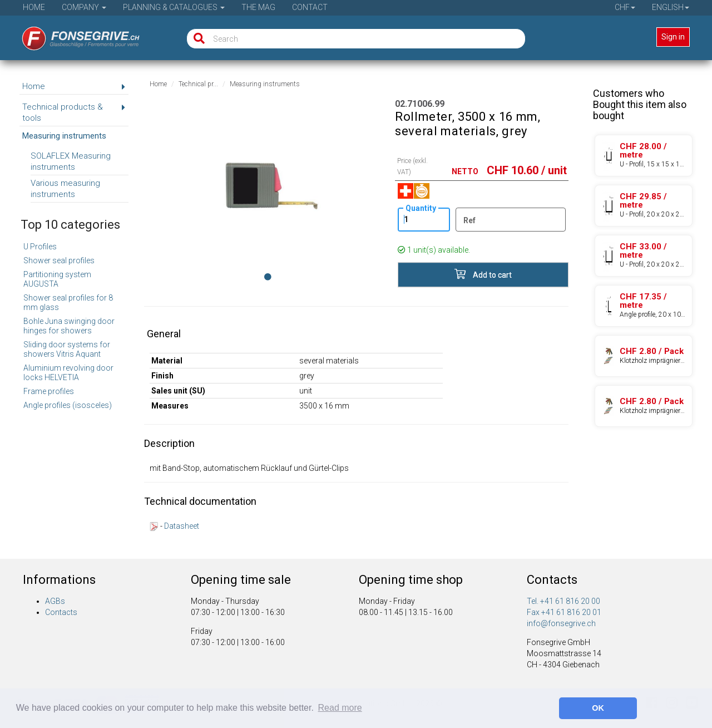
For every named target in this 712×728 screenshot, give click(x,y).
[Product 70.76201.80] (644, 356)
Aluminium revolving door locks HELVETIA (68, 373)
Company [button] (84, 7)
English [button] (671, 7)
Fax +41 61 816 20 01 (564, 612)
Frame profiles (49, 391)
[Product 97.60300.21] (644, 206)
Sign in (673, 37)
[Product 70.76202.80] (644, 406)
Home (34, 7)
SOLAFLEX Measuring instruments (71, 161)
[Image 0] (268, 277)
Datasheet (182, 526)
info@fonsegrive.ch (561, 623)
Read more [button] (340, 708)
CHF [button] (625, 7)
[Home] (73, 35)
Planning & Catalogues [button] (174, 7)
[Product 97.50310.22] (644, 306)
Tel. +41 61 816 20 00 (563, 601)
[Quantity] (424, 220)
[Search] (197, 39)
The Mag (258, 7)
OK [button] (598, 708)
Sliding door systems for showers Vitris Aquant (67, 349)
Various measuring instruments (65, 189)
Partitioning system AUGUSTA (57, 279)
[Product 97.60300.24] (644, 256)
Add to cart (483, 274)
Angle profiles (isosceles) (68, 405)
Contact (310, 7)
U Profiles (40, 247)
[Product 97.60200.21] (644, 156)
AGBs (55, 601)
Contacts (61, 612)
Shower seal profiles (59, 260)
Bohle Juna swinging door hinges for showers (69, 326)
